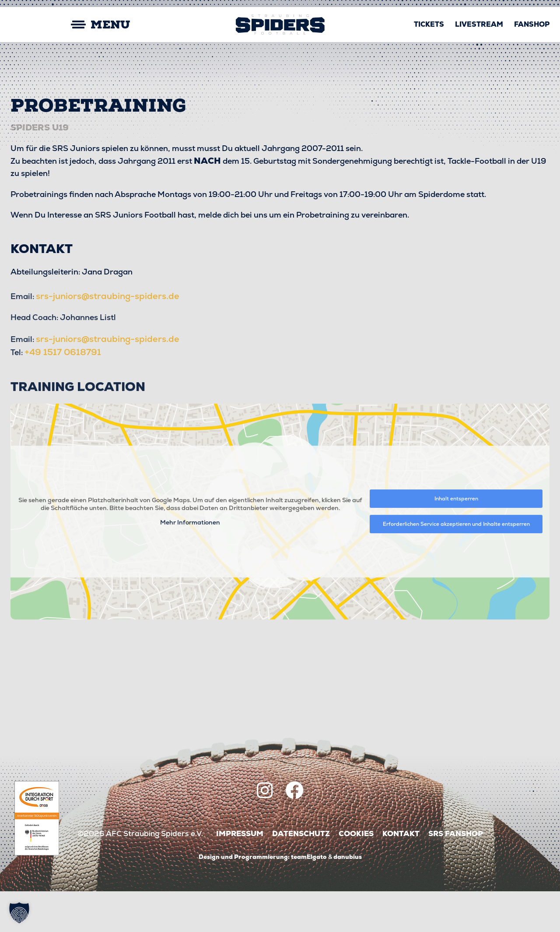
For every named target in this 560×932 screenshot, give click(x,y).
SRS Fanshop (456, 874)
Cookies (356, 874)
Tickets (429, 24)
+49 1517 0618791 (65, 424)
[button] (19, 913)
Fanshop (532, 24)
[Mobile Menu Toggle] (70, 25)
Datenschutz (301, 874)
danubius (348, 897)
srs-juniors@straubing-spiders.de (110, 367)
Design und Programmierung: (244, 897)
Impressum (240, 874)
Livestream (479, 24)
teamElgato (309, 897)
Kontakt (401, 874)
